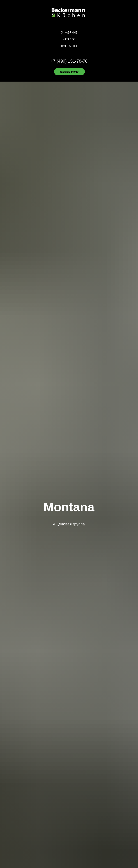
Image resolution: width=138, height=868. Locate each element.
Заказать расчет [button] (70, 72)
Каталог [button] (69, 39)
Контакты (69, 46)
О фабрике (69, 33)
